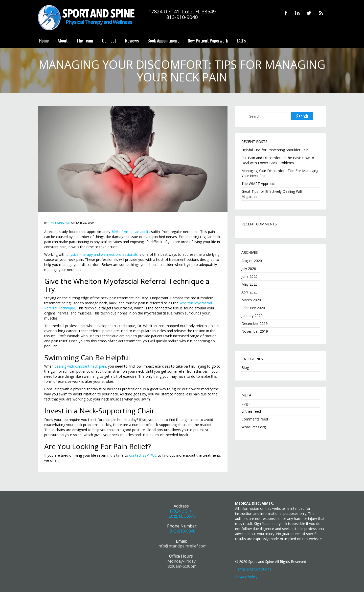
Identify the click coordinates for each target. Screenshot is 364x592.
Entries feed (251, 411)
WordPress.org (254, 427)
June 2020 (249, 276)
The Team (85, 40)
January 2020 (252, 316)
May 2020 (249, 284)
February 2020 (253, 308)
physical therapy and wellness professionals (102, 254)
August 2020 (252, 261)
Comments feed (255, 419)
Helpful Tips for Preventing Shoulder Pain (275, 150)
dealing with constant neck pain (80, 366)
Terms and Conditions (253, 569)
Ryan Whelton (59, 223)
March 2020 (251, 300)
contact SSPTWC (143, 455)
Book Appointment (163, 40)
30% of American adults (131, 232)
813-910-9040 (183, 531)
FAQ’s (241, 40)
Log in (246, 403)
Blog (245, 367)
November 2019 (255, 331)
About (63, 40)
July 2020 (249, 269)
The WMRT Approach (259, 184)
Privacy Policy (246, 577)
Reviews (132, 40)
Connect (109, 40)
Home (44, 40)
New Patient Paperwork (208, 40)
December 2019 (255, 323)
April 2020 (249, 292)
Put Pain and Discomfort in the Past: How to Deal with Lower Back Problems (278, 160)
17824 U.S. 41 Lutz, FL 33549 (182, 514)
